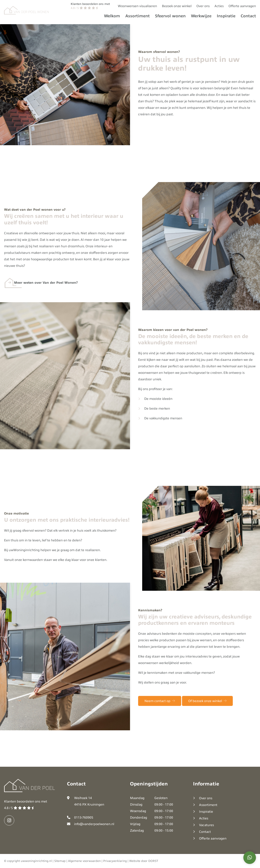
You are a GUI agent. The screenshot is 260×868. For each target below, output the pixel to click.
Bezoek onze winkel (177, 6)
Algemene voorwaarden (84, 861)
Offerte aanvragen (242, 6)
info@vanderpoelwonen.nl (94, 824)
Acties (219, 6)
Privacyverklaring (115, 861)
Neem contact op (160, 709)
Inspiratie (226, 16)
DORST (153, 861)
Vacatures (206, 825)
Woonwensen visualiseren (137, 6)
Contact (248, 16)
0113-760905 (84, 818)
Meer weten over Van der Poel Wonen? (46, 291)
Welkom (112, 16)
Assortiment (138, 16)
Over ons (203, 6)
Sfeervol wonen (170, 16)
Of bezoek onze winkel (207, 709)
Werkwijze (201, 16)
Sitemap (60, 861)
